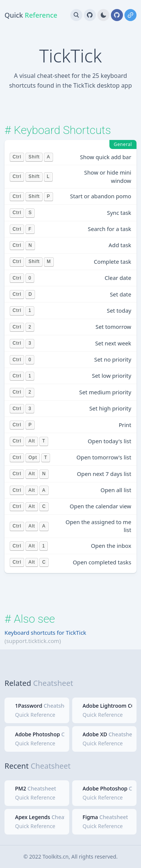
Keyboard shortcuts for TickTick (45, 632)
